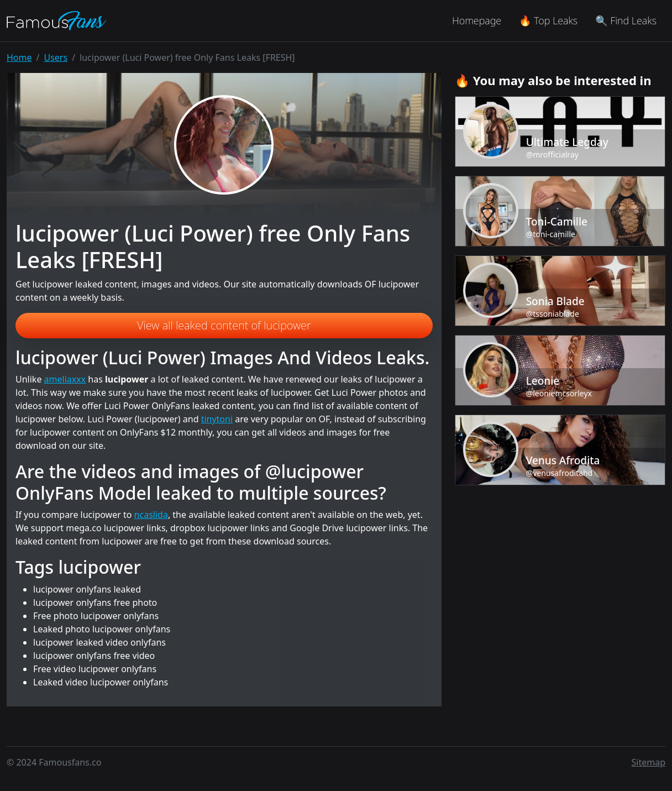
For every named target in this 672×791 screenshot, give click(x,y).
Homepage (477, 20)
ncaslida (151, 515)
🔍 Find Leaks (626, 20)
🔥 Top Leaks (548, 20)
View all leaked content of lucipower (224, 325)
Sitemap (649, 762)
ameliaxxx (65, 379)
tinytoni (217, 419)
